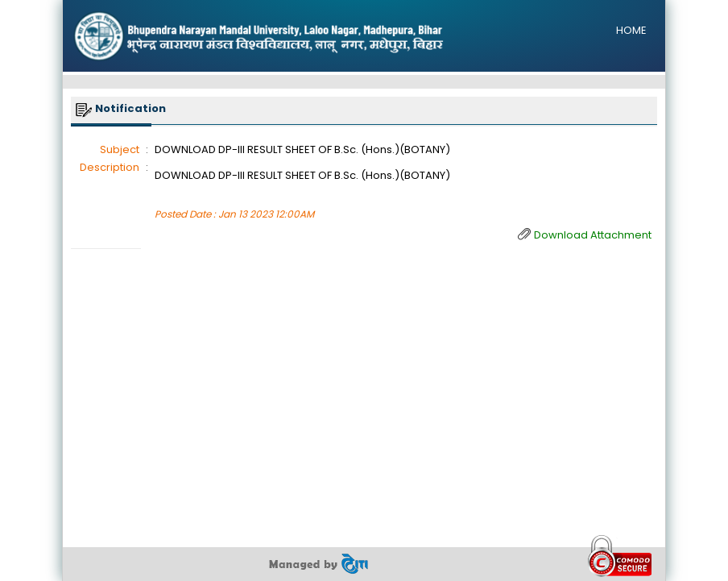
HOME (631, 30)
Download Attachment (593, 235)
